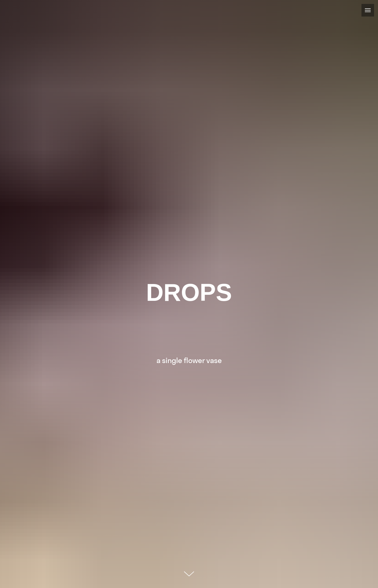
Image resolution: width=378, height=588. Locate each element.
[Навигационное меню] (368, 10)
